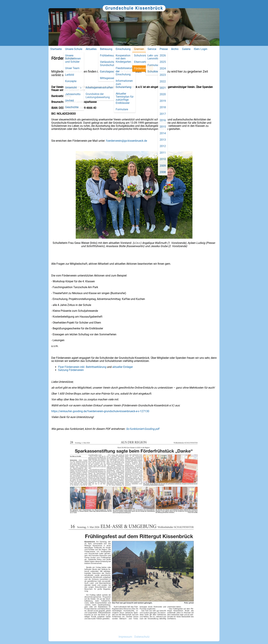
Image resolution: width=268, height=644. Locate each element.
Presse (164, 49)
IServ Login (201, 49)
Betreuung (106, 49)
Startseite (56, 49)
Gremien (139, 49)
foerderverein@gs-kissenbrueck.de (126, 141)
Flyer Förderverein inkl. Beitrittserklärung (82, 367)
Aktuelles (91, 49)
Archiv (175, 49)
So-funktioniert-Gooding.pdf (143, 429)
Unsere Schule (74, 49)
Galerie (186, 49)
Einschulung (123, 49)
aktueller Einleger (123, 367)
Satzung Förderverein (71, 370)
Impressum (125, 637)
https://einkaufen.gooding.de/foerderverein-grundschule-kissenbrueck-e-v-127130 (100, 411)
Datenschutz (142, 637)
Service (152, 49)
